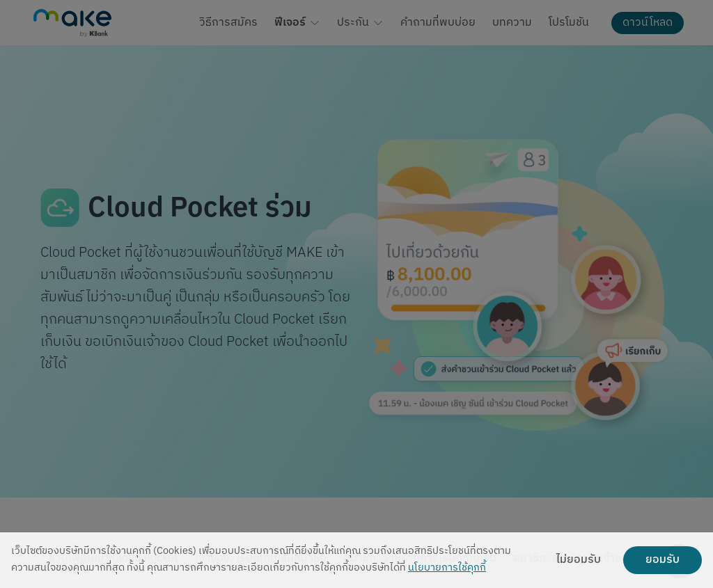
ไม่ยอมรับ (579, 560)
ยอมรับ (663, 560)
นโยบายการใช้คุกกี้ (447, 568)
